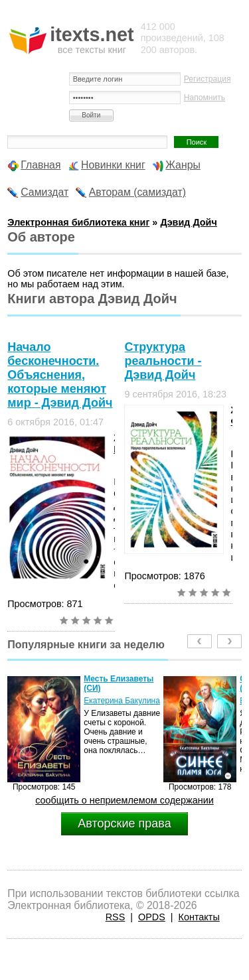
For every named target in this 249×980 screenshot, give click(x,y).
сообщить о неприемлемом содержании (124, 800)
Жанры (183, 165)
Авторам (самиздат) (137, 192)
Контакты (199, 917)
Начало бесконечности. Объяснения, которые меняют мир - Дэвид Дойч (60, 375)
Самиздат (44, 192)
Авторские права (124, 823)
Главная (41, 165)
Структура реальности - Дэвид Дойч (163, 361)
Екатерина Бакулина (122, 701)
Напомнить (205, 98)
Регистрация (207, 79)
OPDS (152, 917)
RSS (116, 917)
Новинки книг (113, 165)
